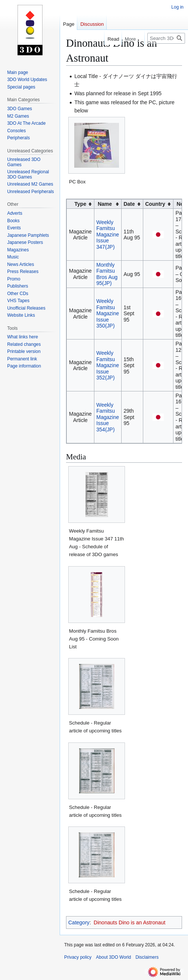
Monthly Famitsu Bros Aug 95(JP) (107, 274)
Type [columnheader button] (81, 204)
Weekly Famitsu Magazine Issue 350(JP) (108, 313)
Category (79, 922)
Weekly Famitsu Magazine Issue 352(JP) (108, 365)
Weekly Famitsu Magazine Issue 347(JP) (108, 235)
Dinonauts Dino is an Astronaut (129, 922)
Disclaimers (147, 957)
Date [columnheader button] (129, 204)
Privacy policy (78, 957)
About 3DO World (113, 957)
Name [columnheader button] (105, 204)
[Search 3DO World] (166, 38)
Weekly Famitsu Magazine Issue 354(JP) (108, 417)
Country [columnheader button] (155, 204)
